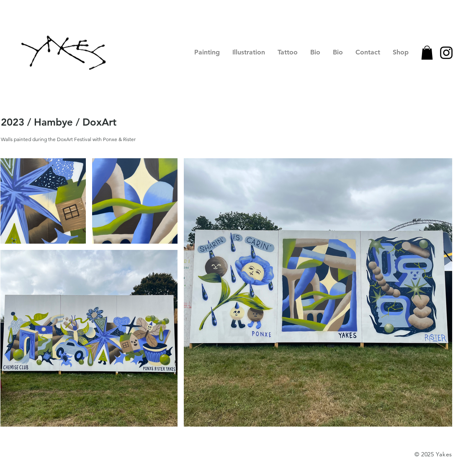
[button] (427, 53)
